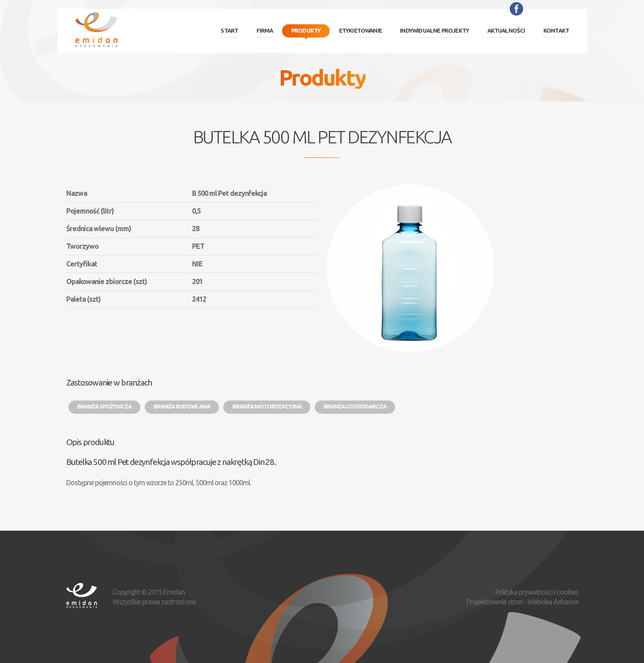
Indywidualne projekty (434, 30)
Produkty (306, 30)
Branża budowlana (182, 406)
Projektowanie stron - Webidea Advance (522, 602)
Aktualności (506, 30)
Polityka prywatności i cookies (537, 592)
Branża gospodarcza (355, 406)
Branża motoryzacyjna (267, 406)
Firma (265, 30)
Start (229, 30)
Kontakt (556, 30)
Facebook (516, 9)
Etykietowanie (360, 30)
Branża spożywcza (104, 406)
